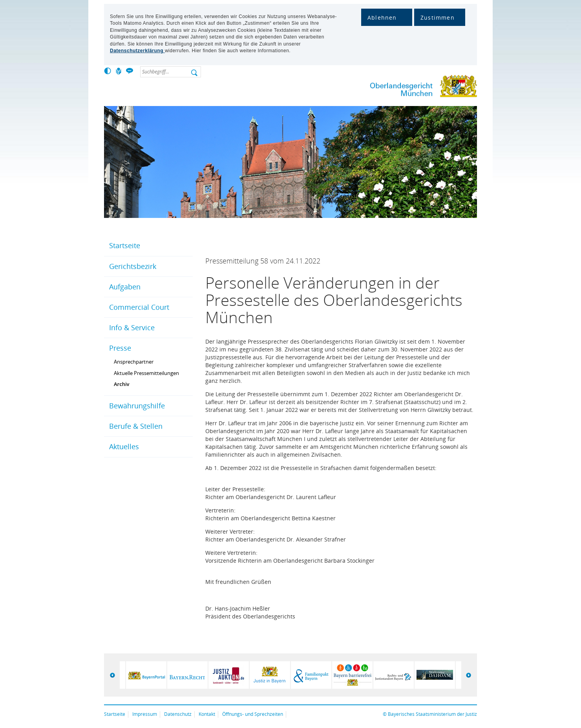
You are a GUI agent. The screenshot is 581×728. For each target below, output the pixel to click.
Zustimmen (438, 17)
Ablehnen (382, 17)
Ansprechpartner (134, 362)
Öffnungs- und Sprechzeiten (253, 714)
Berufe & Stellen (136, 426)
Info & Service (132, 327)
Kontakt (207, 714)
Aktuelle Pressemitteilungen (146, 373)
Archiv (122, 384)
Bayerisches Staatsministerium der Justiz (432, 714)
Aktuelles (124, 446)
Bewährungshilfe (137, 406)
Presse (120, 348)
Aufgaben (125, 287)
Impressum (145, 714)
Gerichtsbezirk (133, 266)
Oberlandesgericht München (408, 88)
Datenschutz (178, 714)
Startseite (125, 245)
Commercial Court (139, 307)
